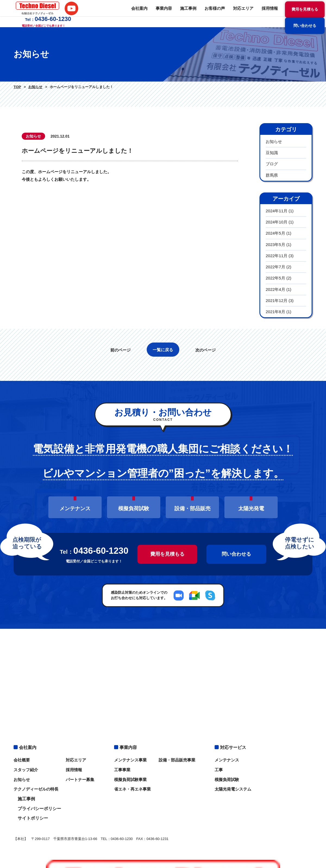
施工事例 (137, 14)
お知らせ (34, 87)
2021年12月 (277, 301)
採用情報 (215, 14)
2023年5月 (275, 245)
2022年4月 (275, 289)
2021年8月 (275, 312)
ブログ (272, 164)
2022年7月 (275, 267)
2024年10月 (277, 222)
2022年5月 (275, 278)
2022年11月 (277, 256)
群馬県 (272, 175)
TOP (17, 87)
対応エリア (189, 14)
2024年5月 (275, 233)
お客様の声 (162, 14)
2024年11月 (277, 211)
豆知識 (272, 153)
